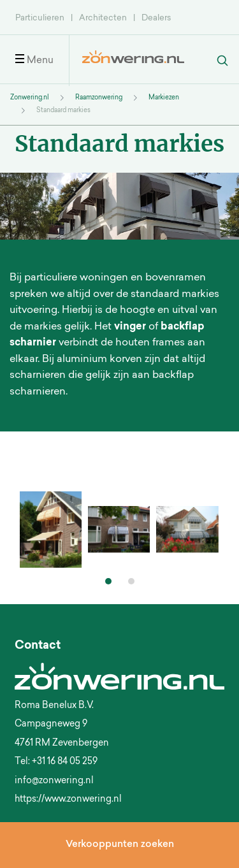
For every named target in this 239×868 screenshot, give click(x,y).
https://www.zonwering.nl (68, 800)
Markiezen (164, 98)
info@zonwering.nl (54, 781)
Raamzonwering (99, 98)
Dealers (156, 18)
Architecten (103, 18)
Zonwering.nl (30, 98)
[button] (108, 581)
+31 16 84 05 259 (65, 762)
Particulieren (40, 18)
